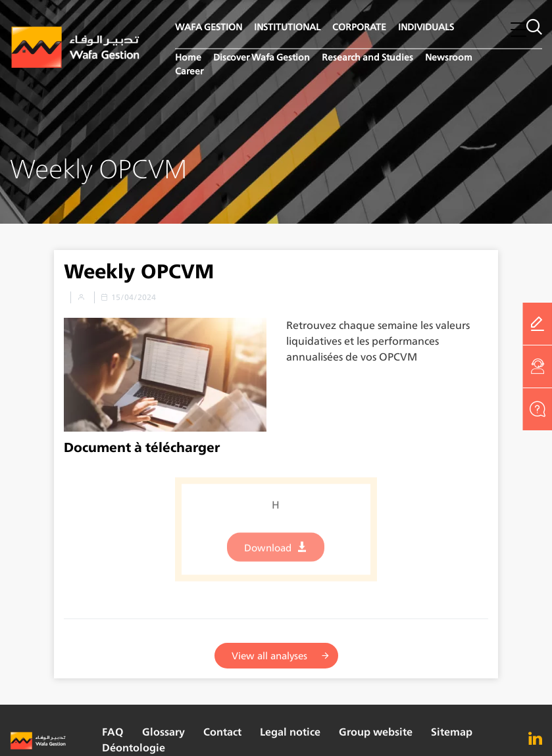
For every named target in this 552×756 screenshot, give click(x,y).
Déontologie (134, 748)
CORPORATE (359, 27)
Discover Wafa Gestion (262, 57)
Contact (222, 732)
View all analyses (269, 656)
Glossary (163, 732)
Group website (376, 732)
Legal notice (290, 732)
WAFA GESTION (209, 27)
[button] (518, 29)
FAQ (113, 732)
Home (188, 57)
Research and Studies (367, 57)
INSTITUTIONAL (287, 27)
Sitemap (452, 732)
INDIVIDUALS (426, 27)
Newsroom (449, 57)
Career (189, 71)
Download (268, 552)
